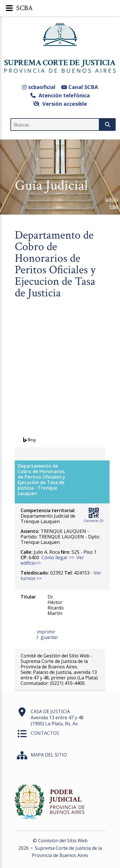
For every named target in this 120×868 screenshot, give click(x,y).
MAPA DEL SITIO (49, 755)
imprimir (46, 632)
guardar (49, 637)
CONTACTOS (45, 733)
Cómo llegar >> (58, 557)
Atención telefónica (60, 95)
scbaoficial (39, 87)
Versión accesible (60, 104)
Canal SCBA (80, 87)
